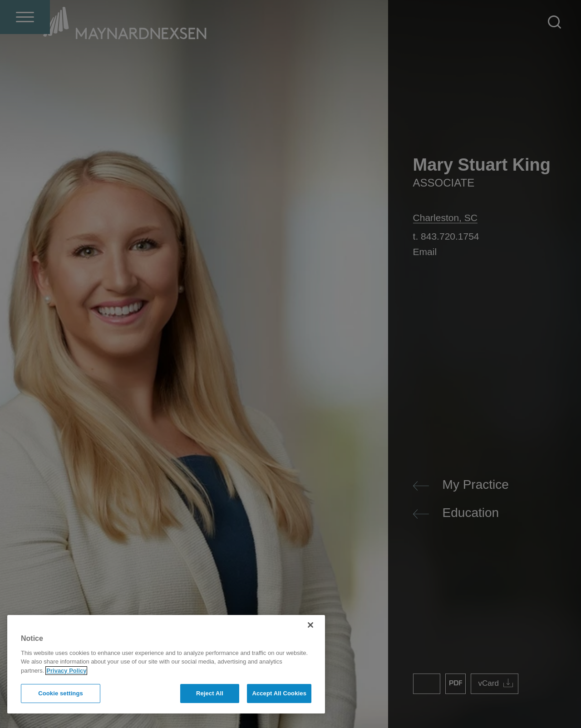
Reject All (210, 693)
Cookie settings (61, 693)
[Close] (310, 625)
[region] (166, 664)
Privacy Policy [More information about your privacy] (66, 671)
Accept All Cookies (279, 693)
